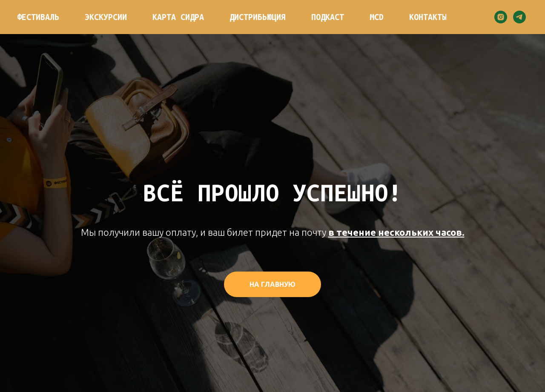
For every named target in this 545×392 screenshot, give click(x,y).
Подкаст (328, 17)
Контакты (428, 17)
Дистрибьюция (258, 17)
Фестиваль (38, 17)
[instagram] (501, 17)
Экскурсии (106, 17)
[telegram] (519, 17)
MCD (377, 17)
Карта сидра (178, 17)
